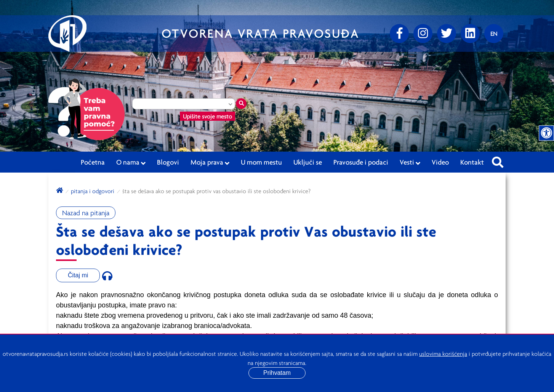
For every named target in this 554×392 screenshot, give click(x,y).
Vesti (410, 162)
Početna (93, 162)
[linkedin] (470, 34)
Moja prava (210, 162)
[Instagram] (423, 34)
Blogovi (168, 162)
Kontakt (472, 162)
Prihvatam (277, 373)
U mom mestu (261, 162)
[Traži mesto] (241, 104)
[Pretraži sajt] (498, 160)
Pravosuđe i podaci (361, 162)
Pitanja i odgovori (93, 191)
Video (440, 162)
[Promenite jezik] (494, 34)
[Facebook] (399, 34)
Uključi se (308, 162)
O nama (131, 162)
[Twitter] (447, 34)
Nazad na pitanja (86, 213)
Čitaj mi (78, 275)
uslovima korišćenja (443, 354)
